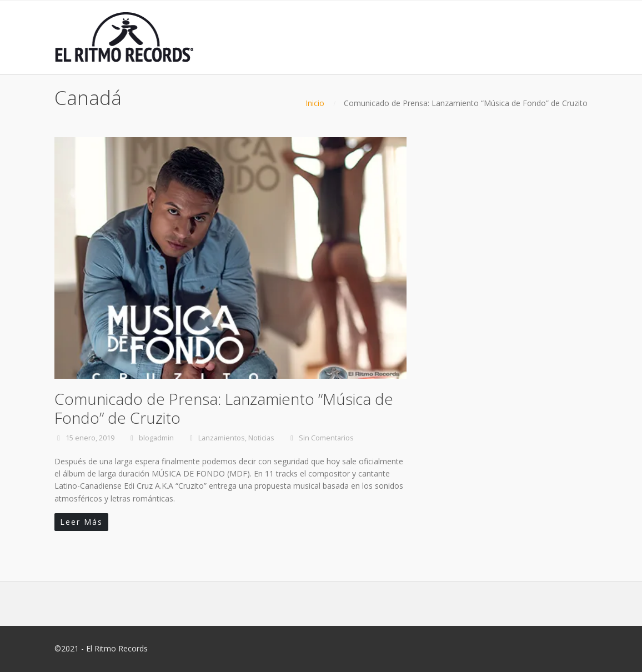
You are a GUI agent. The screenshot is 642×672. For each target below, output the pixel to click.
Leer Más (81, 522)
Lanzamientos (222, 438)
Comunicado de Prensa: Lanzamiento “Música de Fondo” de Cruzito (224, 408)
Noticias (261, 438)
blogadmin (156, 438)
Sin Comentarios (326, 438)
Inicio (315, 103)
